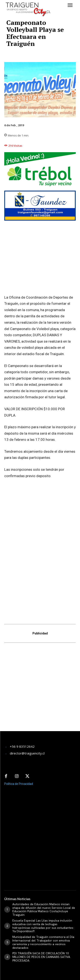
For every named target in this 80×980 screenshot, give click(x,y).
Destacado (51, 110)
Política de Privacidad (19, 760)
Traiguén (40, 115)
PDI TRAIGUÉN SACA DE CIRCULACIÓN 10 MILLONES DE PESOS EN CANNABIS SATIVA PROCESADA (41, 933)
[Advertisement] (40, 666)
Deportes (25, 110)
